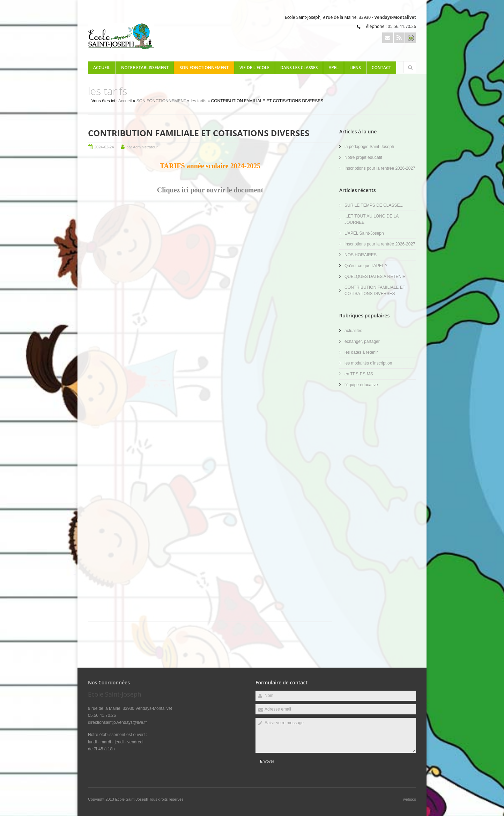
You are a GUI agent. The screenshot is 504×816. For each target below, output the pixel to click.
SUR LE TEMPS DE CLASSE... (374, 205)
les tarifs (199, 101)
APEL (333, 68)
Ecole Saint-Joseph (132, 799)
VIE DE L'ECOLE (254, 68)
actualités (353, 331)
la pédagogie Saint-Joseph (369, 147)
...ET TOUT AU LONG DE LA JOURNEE (372, 219)
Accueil (102, 68)
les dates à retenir (361, 352)
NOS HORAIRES (361, 255)
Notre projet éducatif (363, 157)
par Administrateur (142, 147)
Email (388, 38)
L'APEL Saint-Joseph (364, 233)
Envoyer (267, 761)
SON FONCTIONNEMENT (204, 68)
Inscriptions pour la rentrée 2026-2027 (380, 168)
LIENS (355, 68)
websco (410, 799)
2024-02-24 (104, 147)
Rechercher (410, 67)
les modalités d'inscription (368, 363)
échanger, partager (362, 341)
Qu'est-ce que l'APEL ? (366, 266)
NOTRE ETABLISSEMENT (145, 68)
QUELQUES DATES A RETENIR (375, 277)
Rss (399, 38)
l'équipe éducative (361, 385)
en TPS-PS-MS (359, 374)
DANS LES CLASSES (299, 68)
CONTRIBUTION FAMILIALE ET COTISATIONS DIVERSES (199, 133)
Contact (381, 68)
